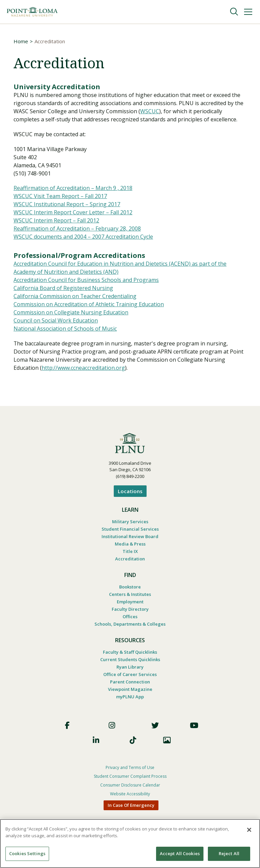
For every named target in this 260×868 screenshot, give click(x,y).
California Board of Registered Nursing (63, 289)
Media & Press (130, 544)
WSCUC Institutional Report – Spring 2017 (67, 205)
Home (21, 41)
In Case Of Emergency (131, 805)
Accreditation (130, 559)
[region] (130, 843)
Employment (130, 602)
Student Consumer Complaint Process (130, 777)
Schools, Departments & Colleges (130, 624)
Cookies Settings (27, 853)
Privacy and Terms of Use (130, 768)
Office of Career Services (130, 675)
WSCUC (150, 112)
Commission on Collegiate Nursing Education (71, 313)
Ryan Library (130, 667)
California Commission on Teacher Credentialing (75, 297)
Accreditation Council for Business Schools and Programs (86, 281)
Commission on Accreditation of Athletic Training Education (89, 305)
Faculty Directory (130, 609)
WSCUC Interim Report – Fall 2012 (56, 221)
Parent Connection (130, 682)
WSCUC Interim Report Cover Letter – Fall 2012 (73, 213)
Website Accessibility (130, 794)
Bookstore (130, 587)
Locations (130, 491)
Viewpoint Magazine (130, 690)
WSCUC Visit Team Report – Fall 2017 (60, 197)
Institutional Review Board (130, 537)
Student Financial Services (130, 529)
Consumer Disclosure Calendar (130, 785)
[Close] (249, 830)
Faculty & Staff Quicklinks (130, 652)
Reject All (229, 853)
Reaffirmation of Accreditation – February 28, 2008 (77, 229)
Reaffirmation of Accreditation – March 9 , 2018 (73, 189)
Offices (130, 617)
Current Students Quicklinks (130, 660)
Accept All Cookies (180, 853)
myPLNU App (130, 697)
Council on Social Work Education (56, 321)
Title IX (130, 552)
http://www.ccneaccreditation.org (83, 368)
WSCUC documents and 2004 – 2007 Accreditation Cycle (83, 237)
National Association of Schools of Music (65, 329)
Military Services (130, 522)
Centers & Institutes (130, 595)
